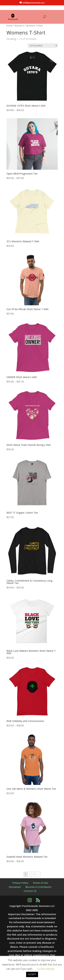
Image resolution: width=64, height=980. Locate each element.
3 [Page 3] (33, 874)
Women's (19, 26)
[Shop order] (43, 46)
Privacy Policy (20, 883)
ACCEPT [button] (32, 974)
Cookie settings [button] (46, 969)
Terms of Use (40, 883)
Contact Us (30, 891)
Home (10, 26)
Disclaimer (15, 887)
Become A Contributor (38, 887)
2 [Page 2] (30, 874)
